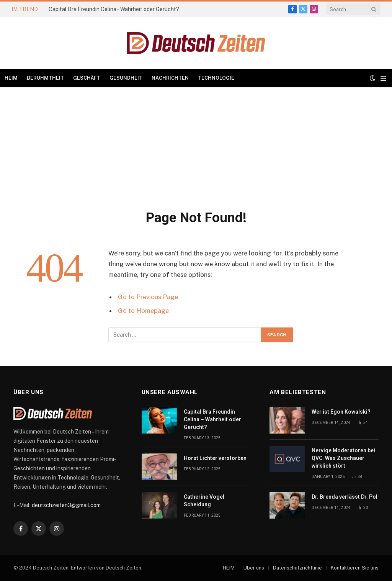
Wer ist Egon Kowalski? (341, 412)
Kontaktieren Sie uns (355, 568)
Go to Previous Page (148, 297)
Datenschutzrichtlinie (297, 568)
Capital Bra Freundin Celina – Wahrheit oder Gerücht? (114, 9)
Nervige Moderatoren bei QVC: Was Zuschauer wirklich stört (343, 458)
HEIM (11, 78)
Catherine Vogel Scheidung (204, 501)
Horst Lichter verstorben (215, 458)
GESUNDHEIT (126, 78)
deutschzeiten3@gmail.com (66, 505)
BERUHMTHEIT (45, 78)
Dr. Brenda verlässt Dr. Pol (345, 497)
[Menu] (383, 78)
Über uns (254, 568)
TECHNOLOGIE (216, 78)
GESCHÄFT (87, 78)
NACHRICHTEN (170, 78)
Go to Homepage (143, 311)
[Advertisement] (196, 145)
